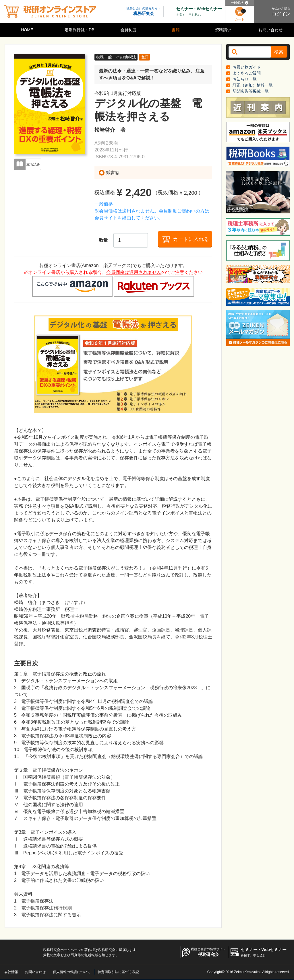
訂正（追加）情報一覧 (253, 85)
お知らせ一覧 (245, 79)
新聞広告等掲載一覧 (251, 91)
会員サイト (106, 218)
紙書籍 (113, 173)
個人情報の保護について (72, 972)
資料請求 (223, 30)
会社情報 (11, 972)
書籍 (176, 30)
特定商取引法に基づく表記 (118, 972)
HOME (27, 30)
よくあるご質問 (247, 73)
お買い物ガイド (247, 67)
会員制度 (128, 30)
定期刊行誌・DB (79, 30)
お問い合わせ (270, 30)
